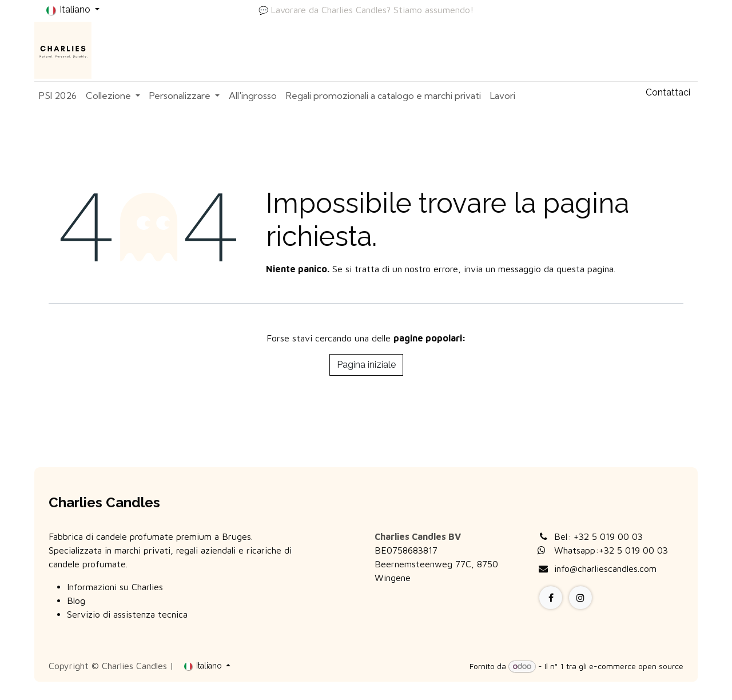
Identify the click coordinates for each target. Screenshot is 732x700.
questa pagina (585, 269)
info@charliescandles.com (605, 568)
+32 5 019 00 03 (608, 536)
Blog (76, 600)
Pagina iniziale (366, 365)
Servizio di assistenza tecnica (127, 614)
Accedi (673, 50)
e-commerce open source (636, 666)
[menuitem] (58, 96)
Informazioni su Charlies (115, 587)
